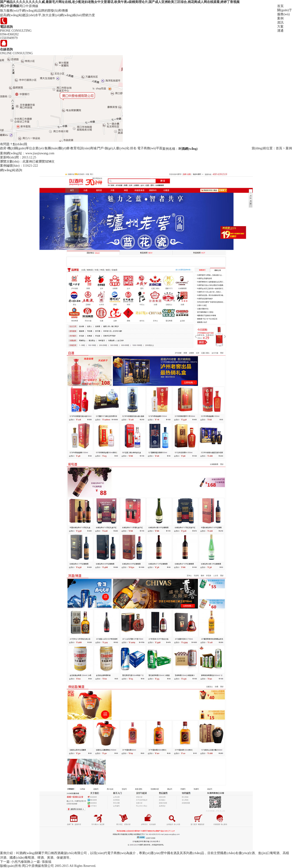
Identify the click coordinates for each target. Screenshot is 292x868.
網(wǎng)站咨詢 (11, 170)
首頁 (280, 6)
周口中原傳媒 (10, 6)
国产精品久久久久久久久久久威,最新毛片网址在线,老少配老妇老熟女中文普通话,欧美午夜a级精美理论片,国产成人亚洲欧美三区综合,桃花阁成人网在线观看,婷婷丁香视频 (120, 2)
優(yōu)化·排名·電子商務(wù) (136, 148)
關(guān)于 (285, 10)
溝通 (280, 31)
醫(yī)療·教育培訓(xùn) (74, 148)
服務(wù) (283, 14)
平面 (159, 148)
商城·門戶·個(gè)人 (103, 148)
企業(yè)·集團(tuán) (45, 148)
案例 (280, 18)
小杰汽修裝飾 (21, 862)
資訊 (280, 22)
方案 (280, 27)
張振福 (47, 862)
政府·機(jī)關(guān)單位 (16, 148)
